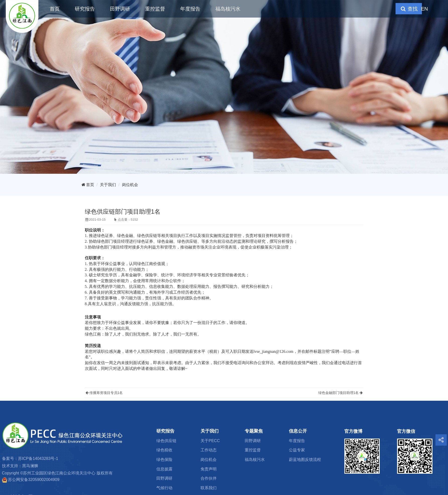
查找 (409, 9)
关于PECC (210, 441)
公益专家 (297, 450)
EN (424, 9)
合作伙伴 (209, 478)
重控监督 (155, 9)
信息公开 (298, 431)
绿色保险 (164, 460)
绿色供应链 (166, 441)
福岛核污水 (228, 9)
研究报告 (85, 9)
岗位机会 (130, 185)
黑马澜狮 (30, 466)
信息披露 (164, 469)
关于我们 (108, 185)
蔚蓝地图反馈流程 (305, 460)
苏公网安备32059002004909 (34, 480)
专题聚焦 (254, 431)
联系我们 (209, 488)
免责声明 (209, 469)
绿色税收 (164, 450)
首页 (55, 9)
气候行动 (164, 488)
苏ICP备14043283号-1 (38, 459)
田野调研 (120, 9)
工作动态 (209, 450)
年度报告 (190, 9)
